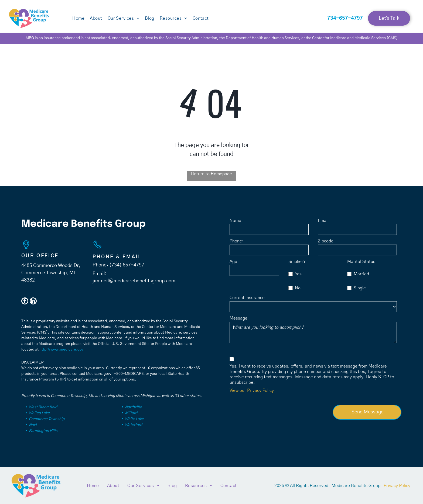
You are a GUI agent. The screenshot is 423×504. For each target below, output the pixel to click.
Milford (131, 413)
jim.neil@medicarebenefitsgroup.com (134, 281)
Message (238, 318)
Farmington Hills (43, 431)
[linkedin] (33, 302)
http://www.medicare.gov (62, 349)
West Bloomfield (43, 407)
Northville (133, 407)
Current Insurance (247, 298)
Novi (33, 425)
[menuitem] (78, 18)
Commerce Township (47, 419)
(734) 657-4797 (127, 265)
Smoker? (297, 262)
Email (323, 221)
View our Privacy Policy (252, 390)
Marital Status (361, 262)
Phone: (237, 241)
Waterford (134, 425)
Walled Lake (39, 413)
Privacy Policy (397, 486)
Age (233, 262)
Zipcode (326, 241)
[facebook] (25, 302)
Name (235, 221)
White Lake (134, 419)
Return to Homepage (211, 174)
